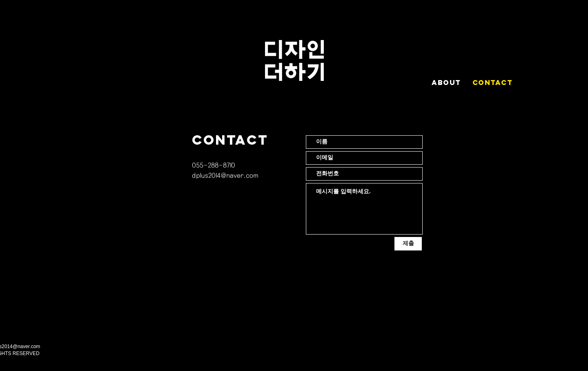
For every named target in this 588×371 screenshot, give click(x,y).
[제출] (408, 244)
